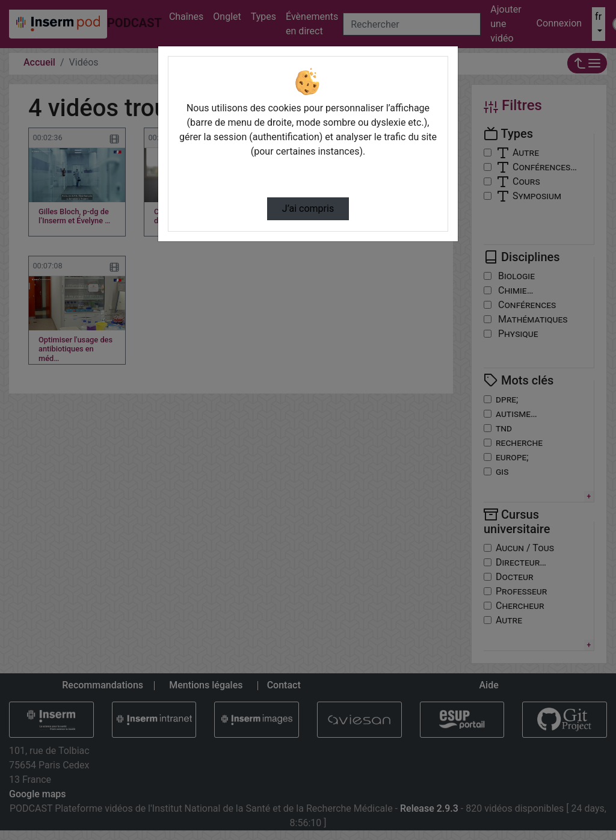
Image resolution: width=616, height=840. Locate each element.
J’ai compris (308, 208)
